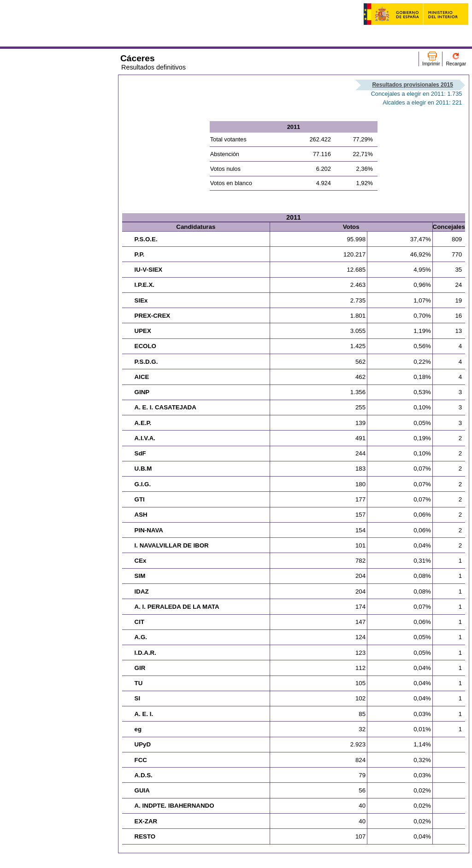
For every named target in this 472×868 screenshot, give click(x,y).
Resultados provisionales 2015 (412, 85)
